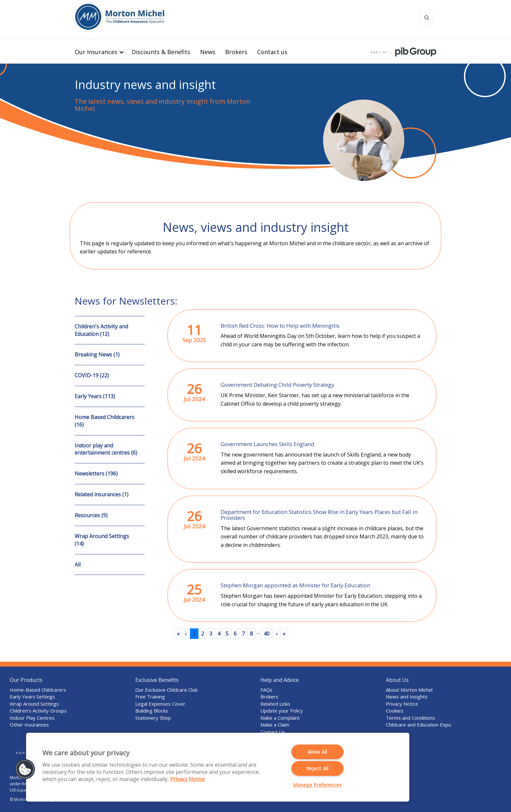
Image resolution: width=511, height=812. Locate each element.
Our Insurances (96, 52)
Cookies (395, 711)
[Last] (284, 634)
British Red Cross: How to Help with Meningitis (280, 326)
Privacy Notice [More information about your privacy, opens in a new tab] (187, 779)
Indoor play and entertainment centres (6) (106, 449)
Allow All (317, 752)
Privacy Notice (402, 704)
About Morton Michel (409, 690)
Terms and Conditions (410, 718)
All (78, 564)
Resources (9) (91, 515)
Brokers (236, 52)
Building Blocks (152, 711)
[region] (218, 767)
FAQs (266, 690)
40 (267, 634)
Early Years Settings (32, 697)
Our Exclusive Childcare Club (167, 690)
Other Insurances (29, 725)
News (208, 52)
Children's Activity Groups (38, 711)
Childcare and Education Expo (419, 725)
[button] (25, 769)
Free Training (150, 697)
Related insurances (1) (102, 494)
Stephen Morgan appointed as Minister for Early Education (295, 585)
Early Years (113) (95, 396)
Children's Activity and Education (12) (101, 330)
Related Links (275, 704)
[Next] (277, 634)
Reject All (317, 768)
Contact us (272, 52)
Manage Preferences (317, 785)
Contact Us (273, 732)
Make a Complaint (280, 718)
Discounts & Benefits (161, 52)
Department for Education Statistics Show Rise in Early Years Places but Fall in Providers (319, 515)
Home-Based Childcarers (38, 690)
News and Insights (407, 697)
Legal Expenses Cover (160, 704)
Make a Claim (275, 725)
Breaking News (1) (97, 354)
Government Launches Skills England (268, 444)
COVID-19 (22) (92, 375)
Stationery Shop (153, 718)
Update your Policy (282, 711)
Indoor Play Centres (32, 718)
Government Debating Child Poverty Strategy (277, 385)
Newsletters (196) (96, 474)
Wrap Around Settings (34, 704)
